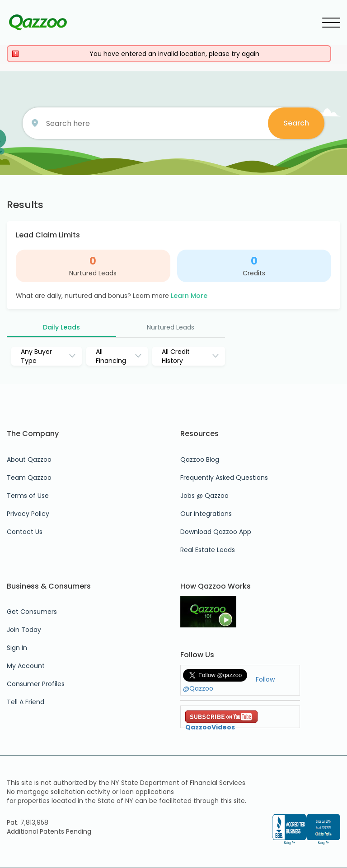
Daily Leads (61, 327)
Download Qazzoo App (216, 532)
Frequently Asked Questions (224, 478)
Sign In (17, 648)
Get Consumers (32, 612)
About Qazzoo (29, 460)
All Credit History (176, 356)
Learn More (189, 296)
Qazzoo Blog (200, 460)
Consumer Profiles (36, 684)
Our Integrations (206, 514)
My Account (26, 666)
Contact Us (25, 532)
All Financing (111, 356)
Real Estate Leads (208, 550)
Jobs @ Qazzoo (204, 496)
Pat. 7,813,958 (28, 822)
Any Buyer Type (36, 356)
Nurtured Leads (93, 273)
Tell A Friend (26, 702)
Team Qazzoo (29, 478)
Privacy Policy (28, 514)
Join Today (24, 630)
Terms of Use (28, 496)
